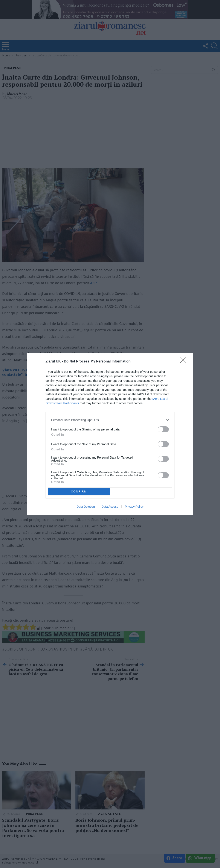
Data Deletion (86, 507)
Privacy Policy (134, 507)
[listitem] (110, 420)
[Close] (184, 362)
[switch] (163, 429)
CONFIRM (79, 491)
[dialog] (110, 434)
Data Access (110, 507)
